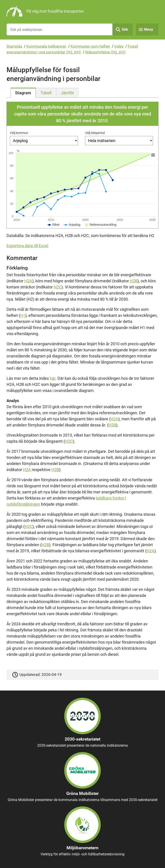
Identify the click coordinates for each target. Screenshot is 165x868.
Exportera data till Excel (27, 246)
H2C (58, 287)
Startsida (14, 46)
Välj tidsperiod (95, 133)
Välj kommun (19, 133)
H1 (23, 315)
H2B (134, 281)
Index (119, 46)
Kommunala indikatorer (46, 46)
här (53, 378)
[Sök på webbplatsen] (59, 29)
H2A (28, 281)
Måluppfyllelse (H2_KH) (105, 52)
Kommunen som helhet (90, 46)
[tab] (23, 93)
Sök (125, 29)
